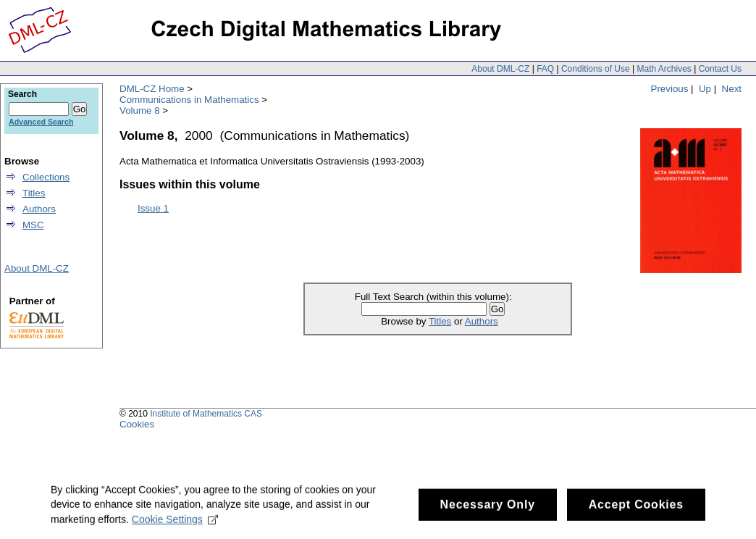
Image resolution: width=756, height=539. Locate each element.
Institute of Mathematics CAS (206, 414)
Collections (46, 177)
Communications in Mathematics (189, 100)
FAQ (545, 69)
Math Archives (664, 69)
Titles (440, 321)
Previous (670, 89)
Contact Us (720, 69)
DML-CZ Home (152, 89)
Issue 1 (153, 208)
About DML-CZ (500, 69)
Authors (482, 321)
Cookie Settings (175, 525)
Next (732, 89)
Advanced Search (41, 122)
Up (705, 89)
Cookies (137, 424)
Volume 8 (140, 110)
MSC (33, 225)
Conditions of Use (596, 69)
